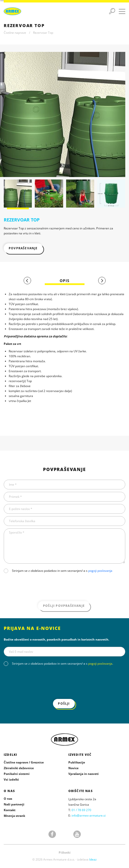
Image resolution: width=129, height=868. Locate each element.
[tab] (65, 281)
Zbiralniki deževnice (19, 768)
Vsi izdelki (11, 779)
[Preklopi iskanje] (112, 11)
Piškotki (65, 852)
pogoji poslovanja (100, 571)
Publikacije (77, 762)
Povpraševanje (23, 248)
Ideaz (93, 859)
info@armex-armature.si (89, 815)
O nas (8, 799)
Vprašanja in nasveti (84, 774)
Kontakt (10, 810)
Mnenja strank (14, 816)
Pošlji (64, 704)
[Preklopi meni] (122, 11)
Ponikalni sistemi (17, 774)
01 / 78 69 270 (81, 810)
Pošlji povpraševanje (64, 606)
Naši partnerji (14, 804)
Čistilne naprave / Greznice (24, 762)
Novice (73, 768)
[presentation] (42, 588)
